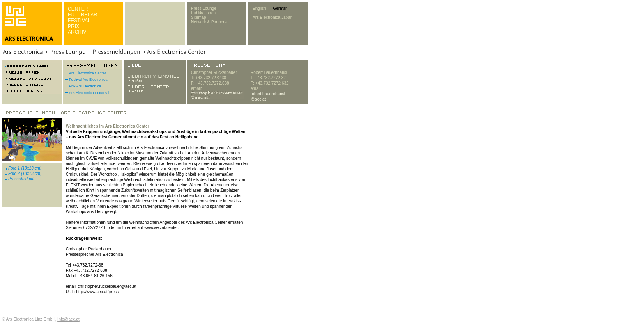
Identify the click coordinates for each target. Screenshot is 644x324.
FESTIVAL (79, 21)
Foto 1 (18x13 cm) (25, 168)
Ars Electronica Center (87, 73)
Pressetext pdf (21, 179)
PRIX (74, 26)
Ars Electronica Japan (273, 17)
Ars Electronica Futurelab (90, 93)
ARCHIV (77, 32)
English (259, 8)
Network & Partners (209, 22)
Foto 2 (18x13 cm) (25, 173)
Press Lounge (204, 8)
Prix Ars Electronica (85, 86)
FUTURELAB (82, 15)
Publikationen (203, 13)
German (280, 8)
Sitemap (199, 17)
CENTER (78, 9)
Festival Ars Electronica (88, 80)
